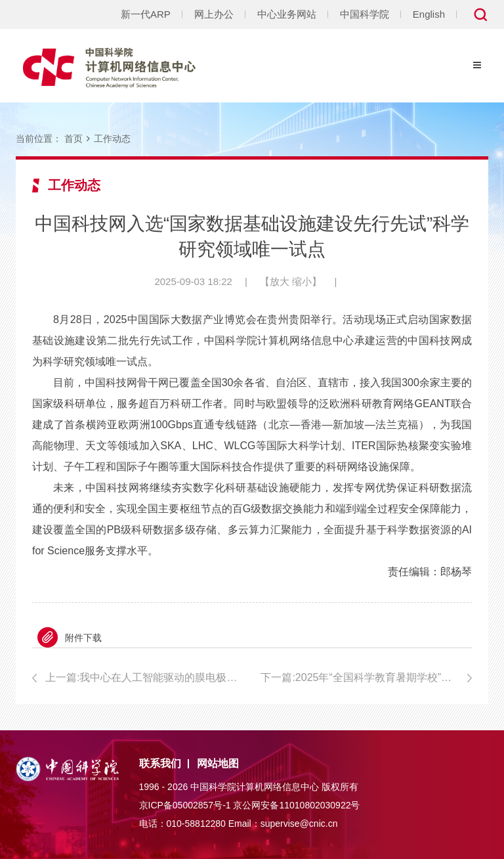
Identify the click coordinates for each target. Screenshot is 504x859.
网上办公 (214, 14)
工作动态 (112, 139)
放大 (280, 281)
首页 (73, 139)
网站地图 (218, 763)
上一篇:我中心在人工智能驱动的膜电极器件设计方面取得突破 (144, 677)
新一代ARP (146, 14)
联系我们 (160, 763)
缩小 (302, 281)
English (429, 14)
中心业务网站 (287, 14)
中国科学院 (365, 14)
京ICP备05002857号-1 (185, 805)
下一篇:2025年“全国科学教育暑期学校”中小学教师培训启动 (366, 677)
